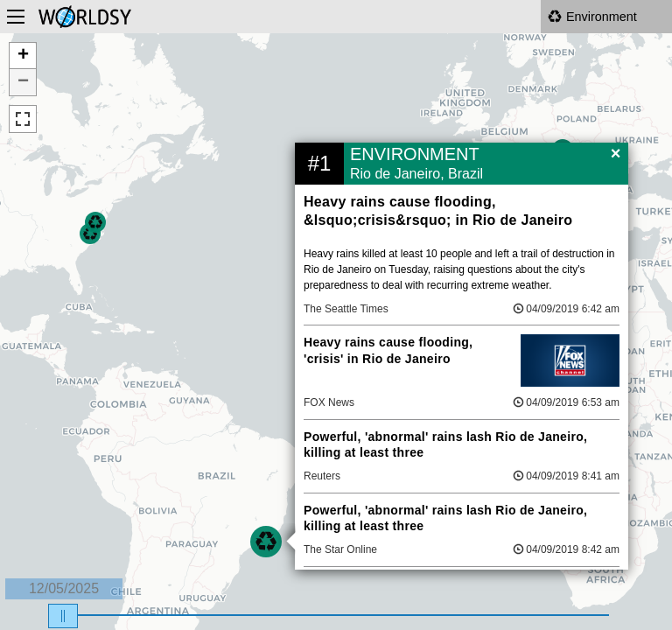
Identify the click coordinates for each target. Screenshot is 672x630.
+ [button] (23, 56)
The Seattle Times (346, 309)
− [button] (23, 82)
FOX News (329, 402)
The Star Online (340, 549)
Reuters (322, 476)
